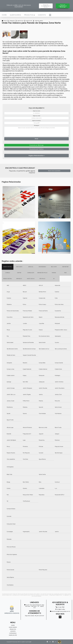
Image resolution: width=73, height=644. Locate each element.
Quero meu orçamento (54, 171)
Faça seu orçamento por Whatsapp (63, 6)
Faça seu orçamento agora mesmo (46, 6)
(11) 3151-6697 (60, 607)
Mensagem (37, 126)
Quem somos (15, 15)
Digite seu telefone (36, 121)
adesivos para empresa (20, 21)
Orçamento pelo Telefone (37, 149)
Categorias (12, 21)
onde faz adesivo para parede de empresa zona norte (39, 21)
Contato (42, 15)
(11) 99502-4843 (60, 609)
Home (4, 15)
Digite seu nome (37, 111)
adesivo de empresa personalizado (29, 21)
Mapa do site (13, 635)
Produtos (29, 15)
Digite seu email (37, 116)
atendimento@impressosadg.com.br (60, 611)
